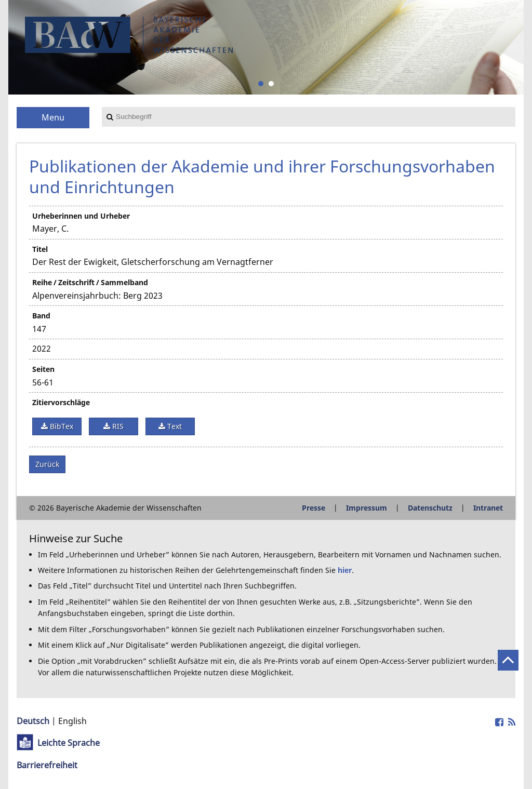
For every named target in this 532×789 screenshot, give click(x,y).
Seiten (43, 369)
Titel (40, 249)
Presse (314, 508)
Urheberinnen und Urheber (81, 216)
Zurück (47, 464)
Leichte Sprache (69, 743)
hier (345, 570)
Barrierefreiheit (47, 765)
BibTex (61, 426)
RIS (117, 426)
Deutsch (33, 721)
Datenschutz (430, 508)
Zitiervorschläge (61, 402)
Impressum (367, 508)
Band (41, 316)
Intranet (488, 508)
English (72, 721)
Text (174, 426)
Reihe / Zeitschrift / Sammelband (90, 282)
